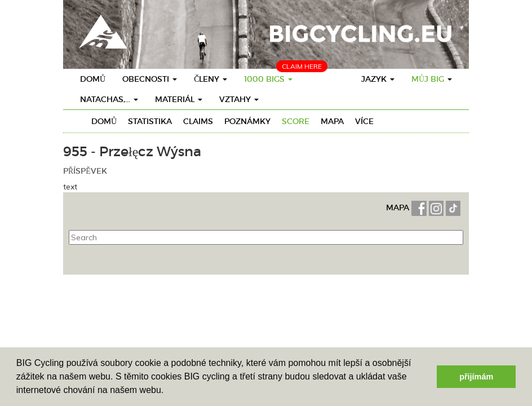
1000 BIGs (268, 79)
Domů (93, 79)
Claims (198, 121)
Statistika (150, 121)
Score (296, 121)
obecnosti (150, 79)
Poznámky (247, 121)
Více (364, 121)
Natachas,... (109, 99)
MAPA (399, 208)
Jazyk (378, 79)
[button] (168, 391)
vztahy (239, 99)
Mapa (332, 121)
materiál (179, 99)
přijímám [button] (476, 377)
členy (210, 79)
